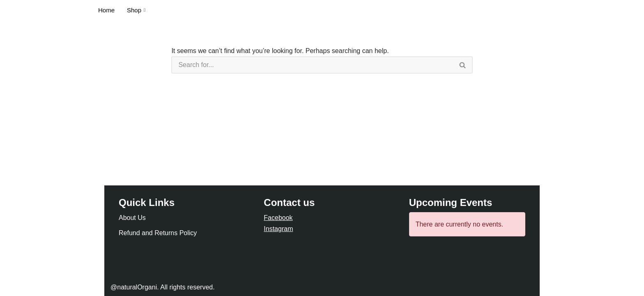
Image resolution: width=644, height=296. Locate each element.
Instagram (278, 229)
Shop (136, 10)
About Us (132, 218)
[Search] (312, 65)
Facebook (278, 218)
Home (106, 10)
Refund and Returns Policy (158, 233)
